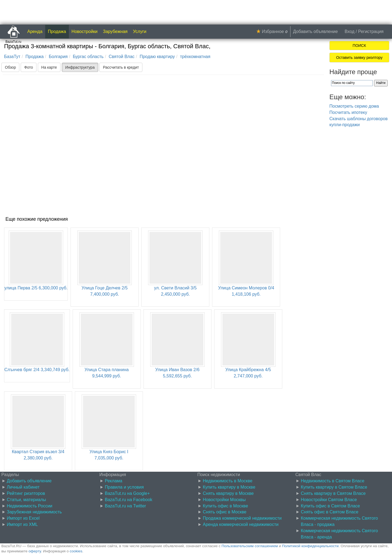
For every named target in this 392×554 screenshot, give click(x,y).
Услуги (140, 31)
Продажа (57, 31)
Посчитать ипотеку (348, 112)
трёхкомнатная (195, 57)
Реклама (114, 481)
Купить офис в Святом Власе (330, 506)
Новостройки (85, 31)
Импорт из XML (22, 524)
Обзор (10, 67)
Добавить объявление (316, 31)
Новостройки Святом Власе (329, 500)
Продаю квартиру (157, 57)
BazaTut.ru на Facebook (129, 500)
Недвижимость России (30, 506)
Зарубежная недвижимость (34, 512)
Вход (350, 31)
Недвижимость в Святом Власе (333, 481)
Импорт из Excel (23, 518)
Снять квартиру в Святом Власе (333, 493)
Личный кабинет (23, 487)
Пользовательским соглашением (250, 546)
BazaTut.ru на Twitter (125, 506)
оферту (35, 551)
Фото (29, 67)
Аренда (35, 31)
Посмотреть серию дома (354, 106)
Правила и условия (124, 487)
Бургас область (88, 57)
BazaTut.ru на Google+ (127, 493)
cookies (76, 551)
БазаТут (12, 57)
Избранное (273, 31)
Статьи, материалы (26, 500)
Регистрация (371, 31)
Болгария (58, 57)
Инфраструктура (80, 67)
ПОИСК (359, 46)
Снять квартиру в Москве (228, 493)
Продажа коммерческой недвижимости (242, 518)
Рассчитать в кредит (121, 67)
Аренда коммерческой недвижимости (241, 524)
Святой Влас (122, 57)
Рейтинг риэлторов (26, 493)
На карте (49, 67)
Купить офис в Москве (225, 506)
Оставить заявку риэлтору (359, 57)
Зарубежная (115, 31)
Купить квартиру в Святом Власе (334, 487)
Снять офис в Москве (225, 512)
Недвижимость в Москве (228, 481)
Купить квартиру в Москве (229, 487)
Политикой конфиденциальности (310, 546)
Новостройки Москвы (224, 500)
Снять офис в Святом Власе (330, 512)
